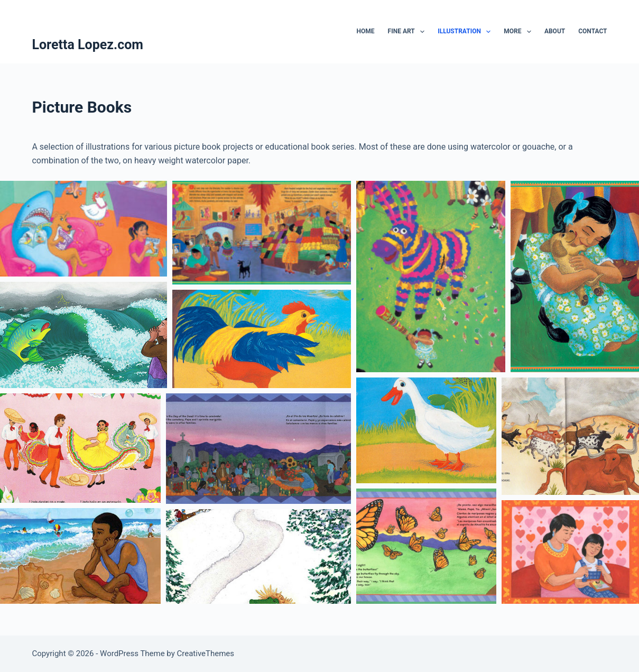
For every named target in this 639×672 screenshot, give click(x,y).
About (555, 31)
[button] (84, 229)
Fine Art (409, 32)
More (520, 32)
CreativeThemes (206, 653)
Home (366, 31)
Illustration (466, 32)
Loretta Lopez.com (87, 45)
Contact (592, 31)
